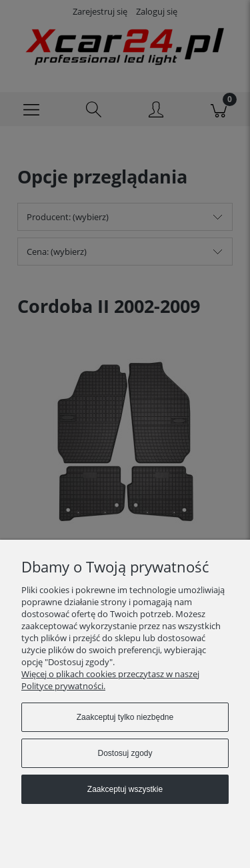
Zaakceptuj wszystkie (125, 789)
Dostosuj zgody (125, 753)
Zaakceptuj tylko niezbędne (125, 717)
